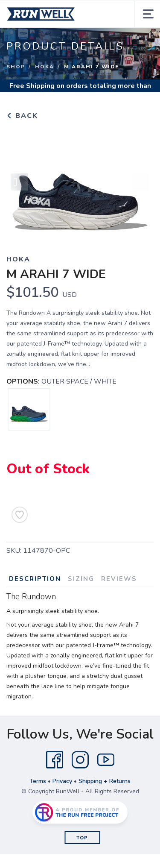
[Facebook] (55, 760)
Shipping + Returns (105, 781)
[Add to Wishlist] (20, 515)
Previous (20, 182)
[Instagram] (80, 760)
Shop (16, 67)
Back (22, 116)
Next (140, 182)
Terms (38, 781)
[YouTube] (106, 760)
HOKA (45, 67)
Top (82, 838)
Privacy (62, 781)
